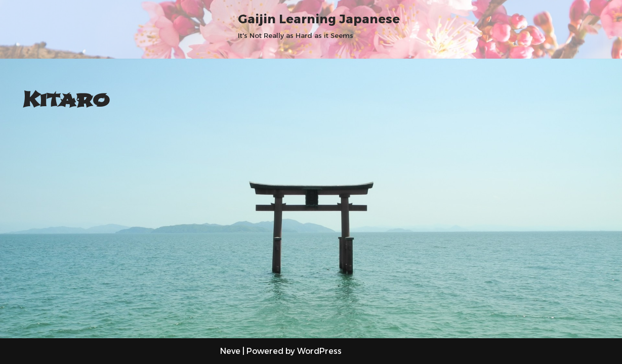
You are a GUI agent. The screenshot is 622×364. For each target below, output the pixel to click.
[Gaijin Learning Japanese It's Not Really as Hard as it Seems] (319, 25)
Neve (230, 351)
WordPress (319, 351)
